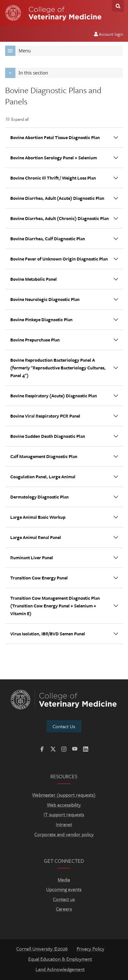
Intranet (64, 824)
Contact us (64, 899)
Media (64, 879)
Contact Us (64, 726)
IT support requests (64, 814)
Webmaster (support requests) (64, 795)
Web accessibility (64, 805)
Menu (18, 51)
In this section (27, 73)
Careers (64, 909)
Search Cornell (118, 6)
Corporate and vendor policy (64, 834)
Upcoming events (64, 889)
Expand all (20, 119)
